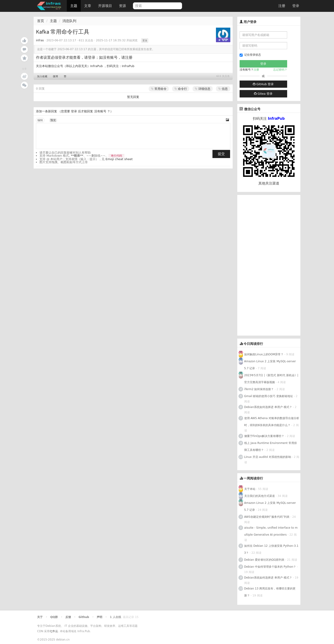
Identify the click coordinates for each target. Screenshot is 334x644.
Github (84, 617)
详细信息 (203, 89)
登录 (296, 6)
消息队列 (69, 21)
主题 (74, 6)
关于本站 (250, 489)
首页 (41, 21)
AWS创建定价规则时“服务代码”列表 (267, 517)
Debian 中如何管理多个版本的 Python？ (270, 567)
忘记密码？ (280, 70)
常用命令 (159, 89)
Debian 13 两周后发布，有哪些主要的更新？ (270, 592)
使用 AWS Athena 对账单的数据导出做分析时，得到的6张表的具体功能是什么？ (272, 422)
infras (40, 40)
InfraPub (128, 66)
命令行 (181, 89)
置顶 (145, 40)
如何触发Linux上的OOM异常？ (264, 354)
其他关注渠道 (269, 183)
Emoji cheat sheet (119, 159)
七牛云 (54, 631)
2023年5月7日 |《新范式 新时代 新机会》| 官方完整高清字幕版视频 (271, 379)
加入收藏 (42, 76)
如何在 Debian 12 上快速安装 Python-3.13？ (271, 549)
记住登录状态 (250, 55)
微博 (55, 76)
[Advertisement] (272, 265)
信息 (223, 89)
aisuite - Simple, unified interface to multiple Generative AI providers (271, 531)
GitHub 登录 (263, 84)
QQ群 (54, 617)
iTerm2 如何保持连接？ (259, 389)
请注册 (127, 58)
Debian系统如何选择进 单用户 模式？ (268, 407)
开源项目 (105, 6)
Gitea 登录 (263, 94)
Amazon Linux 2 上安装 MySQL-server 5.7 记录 (270, 365)
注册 (282, 6)
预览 (53, 120)
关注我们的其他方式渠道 (260, 496)
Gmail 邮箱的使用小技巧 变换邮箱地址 (269, 396)
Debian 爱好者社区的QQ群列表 (264, 560)
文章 (88, 6)
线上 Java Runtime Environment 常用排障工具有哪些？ (271, 447)
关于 (40, 617)
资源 (122, 6)
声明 (100, 617)
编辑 (40, 120)
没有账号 (100, 111)
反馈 (68, 617)
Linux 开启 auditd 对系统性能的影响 (268, 457)
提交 (221, 154)
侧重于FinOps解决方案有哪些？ (264, 436)
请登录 (90, 58)
